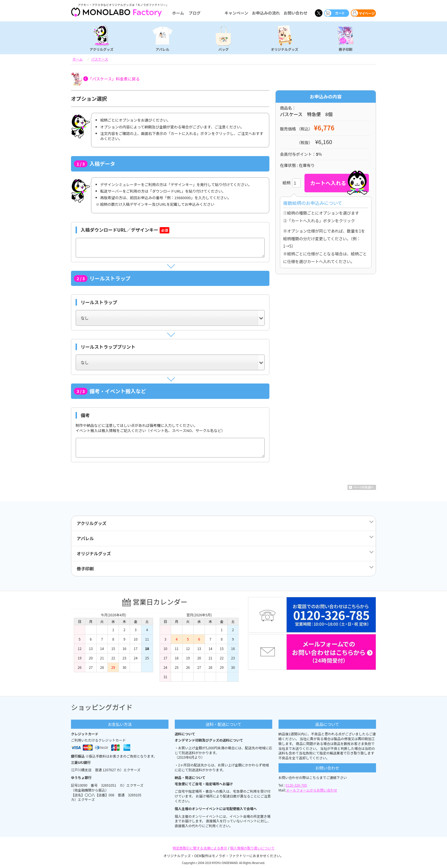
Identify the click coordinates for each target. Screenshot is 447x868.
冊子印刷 (346, 49)
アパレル (162, 49)
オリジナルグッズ (285, 49)
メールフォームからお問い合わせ (312, 790)
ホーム (178, 13)
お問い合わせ (296, 13)
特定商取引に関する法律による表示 (200, 848)
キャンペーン (236, 13)
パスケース (100, 59)
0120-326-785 (296, 785)
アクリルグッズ (101, 49)
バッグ (223, 49)
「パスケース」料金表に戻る (114, 79)
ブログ (194, 13)
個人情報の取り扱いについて (252, 848)
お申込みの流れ (266, 13)
